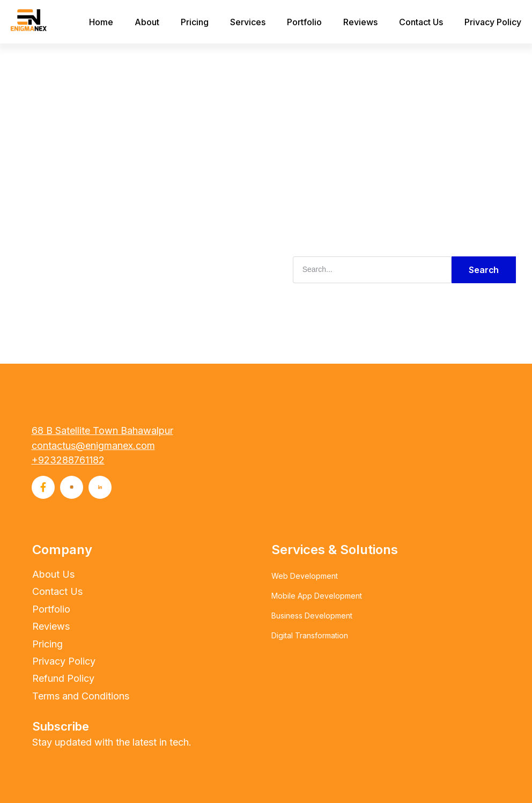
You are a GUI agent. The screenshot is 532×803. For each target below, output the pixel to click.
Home (101, 22)
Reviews (360, 22)
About (147, 22)
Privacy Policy (493, 22)
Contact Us (421, 22)
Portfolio (304, 22)
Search (484, 269)
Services (248, 22)
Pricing (195, 22)
